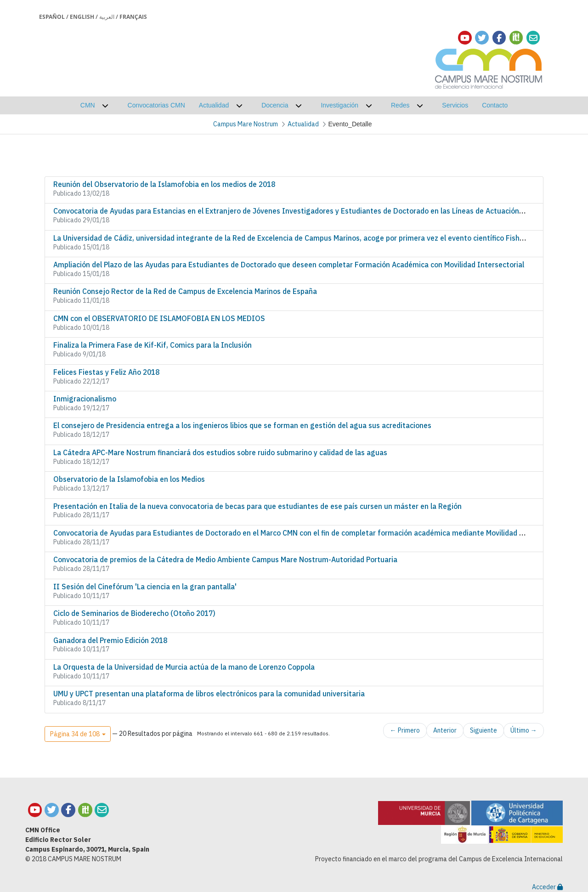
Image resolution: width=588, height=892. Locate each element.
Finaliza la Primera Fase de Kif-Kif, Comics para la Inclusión (153, 345)
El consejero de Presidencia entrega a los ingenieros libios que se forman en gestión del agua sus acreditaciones (242, 425)
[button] (78, 734)
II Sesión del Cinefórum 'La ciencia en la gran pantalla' (145, 587)
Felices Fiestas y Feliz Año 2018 (106, 372)
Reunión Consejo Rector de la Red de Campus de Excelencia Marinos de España (185, 291)
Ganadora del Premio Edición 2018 (110, 640)
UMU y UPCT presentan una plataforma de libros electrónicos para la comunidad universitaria (209, 694)
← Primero (405, 730)
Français (133, 17)
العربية (107, 17)
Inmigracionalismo (85, 399)
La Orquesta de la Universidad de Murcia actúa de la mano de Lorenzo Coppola (184, 667)
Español (52, 17)
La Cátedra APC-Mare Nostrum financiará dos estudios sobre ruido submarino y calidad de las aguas (220, 452)
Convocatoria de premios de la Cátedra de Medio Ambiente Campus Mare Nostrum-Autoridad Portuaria (225, 559)
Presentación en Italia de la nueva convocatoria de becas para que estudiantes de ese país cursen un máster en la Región (257, 506)
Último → (524, 730)
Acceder (547, 887)
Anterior (445, 730)
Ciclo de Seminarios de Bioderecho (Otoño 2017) (134, 613)
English (82, 17)
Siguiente (483, 730)
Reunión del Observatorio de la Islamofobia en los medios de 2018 (164, 184)
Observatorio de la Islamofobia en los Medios (129, 479)
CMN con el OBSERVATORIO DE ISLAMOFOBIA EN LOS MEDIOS (159, 318)
